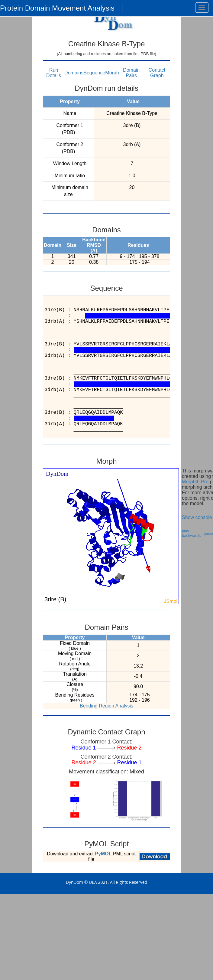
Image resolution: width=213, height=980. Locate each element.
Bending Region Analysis (106, 706)
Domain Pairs (131, 73)
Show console (197, 517)
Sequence (94, 73)
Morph (112, 73)
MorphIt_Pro (195, 482)
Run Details (54, 73)
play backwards (191, 533)
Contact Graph (157, 73)
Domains (74, 73)
